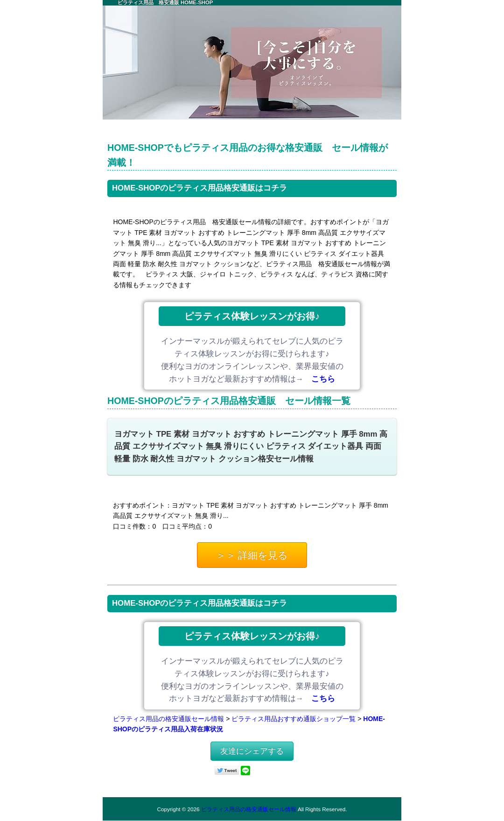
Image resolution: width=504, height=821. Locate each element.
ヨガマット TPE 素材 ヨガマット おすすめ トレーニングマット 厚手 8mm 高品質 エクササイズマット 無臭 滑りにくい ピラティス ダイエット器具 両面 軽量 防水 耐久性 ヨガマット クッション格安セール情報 (251, 447)
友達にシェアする (252, 751)
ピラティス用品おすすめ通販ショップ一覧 (294, 719)
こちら (323, 379)
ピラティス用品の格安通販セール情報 (168, 719)
